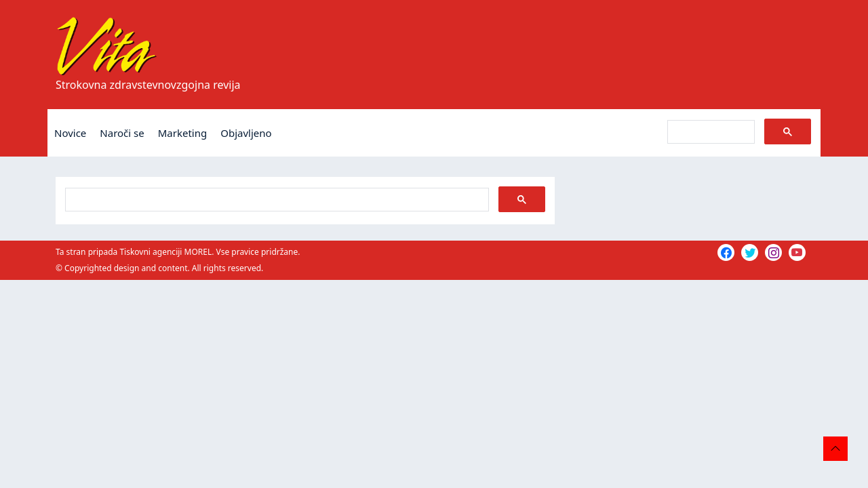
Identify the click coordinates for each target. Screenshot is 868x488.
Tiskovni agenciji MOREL (165, 252)
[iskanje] (710, 132)
